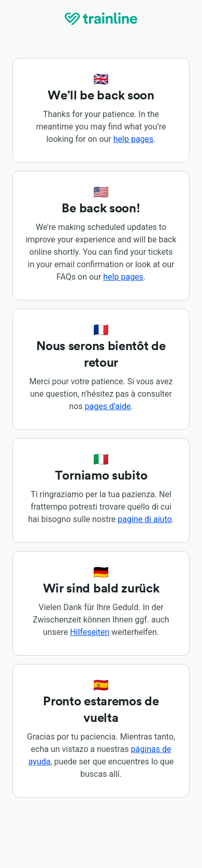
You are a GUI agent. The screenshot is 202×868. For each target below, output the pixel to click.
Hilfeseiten (90, 632)
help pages (134, 139)
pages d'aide (108, 406)
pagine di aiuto (145, 519)
